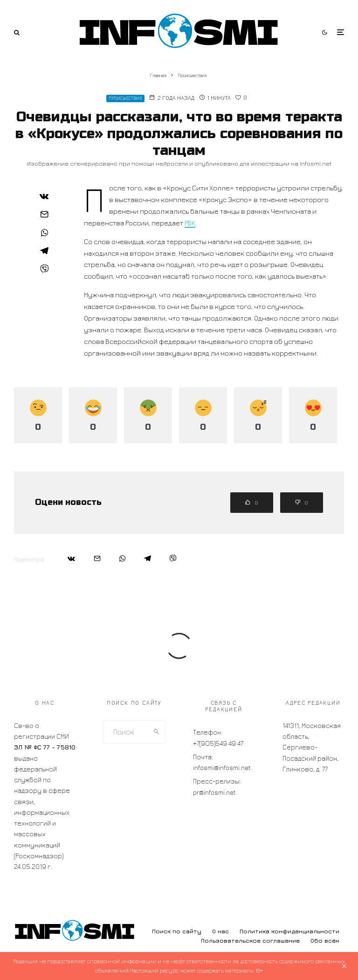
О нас (220, 931)
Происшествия (125, 98)
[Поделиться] (44, 196)
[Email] (44, 214)
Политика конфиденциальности (289, 931)
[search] (157, 732)
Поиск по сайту (177, 931)
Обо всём (325, 941)
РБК (190, 223)
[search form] (126, 732)
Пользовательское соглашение (250, 941)
